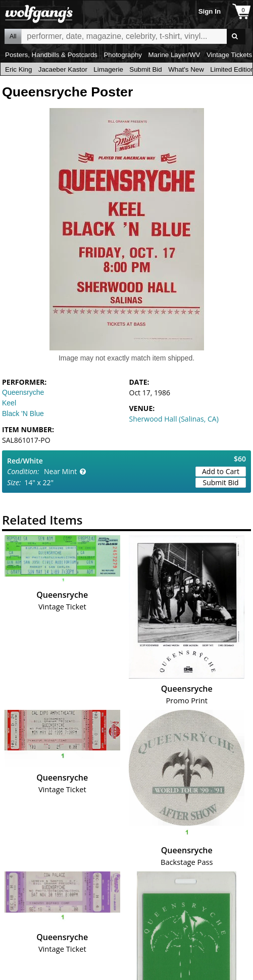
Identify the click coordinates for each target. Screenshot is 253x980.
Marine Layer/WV (174, 55)
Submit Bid (145, 69)
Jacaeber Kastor (63, 69)
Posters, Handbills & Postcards (51, 55)
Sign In (210, 11)
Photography (123, 55)
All (13, 36)
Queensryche (23, 392)
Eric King (18, 69)
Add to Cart (221, 471)
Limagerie (108, 69)
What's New (186, 69)
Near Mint (60, 471)
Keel (9, 403)
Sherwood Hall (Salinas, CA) (174, 419)
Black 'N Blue (23, 414)
